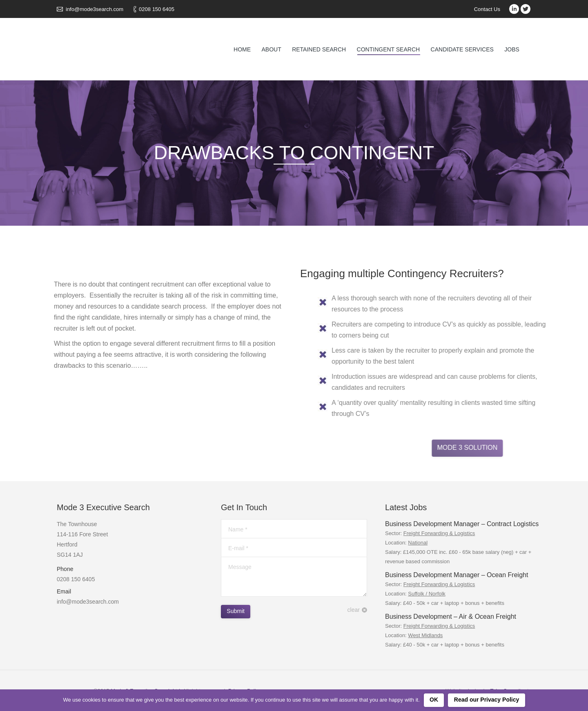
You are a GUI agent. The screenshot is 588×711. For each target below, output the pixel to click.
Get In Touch (244, 507)
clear (354, 610)
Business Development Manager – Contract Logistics (462, 524)
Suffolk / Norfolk (427, 594)
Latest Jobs (406, 507)
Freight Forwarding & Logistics (439, 533)
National (418, 543)
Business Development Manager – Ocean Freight (457, 575)
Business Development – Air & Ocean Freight (451, 617)
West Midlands (425, 635)
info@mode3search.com (95, 9)
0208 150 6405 (157, 9)
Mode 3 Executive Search (103, 507)
